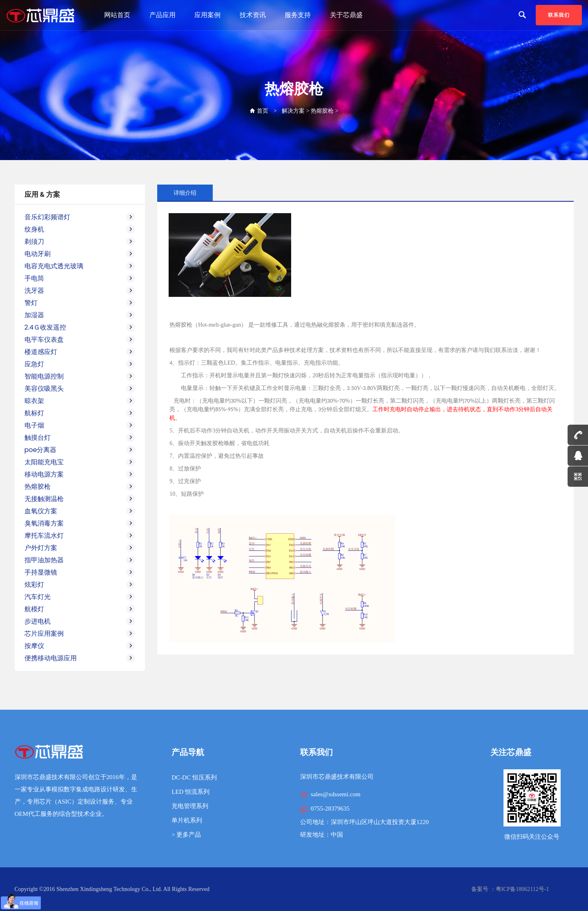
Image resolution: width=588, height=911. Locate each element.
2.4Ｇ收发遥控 (80, 327)
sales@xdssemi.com (336, 794)
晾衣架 (80, 401)
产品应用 (163, 15)
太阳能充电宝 (80, 462)
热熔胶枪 (322, 111)
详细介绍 (185, 193)
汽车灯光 (80, 597)
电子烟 (80, 425)
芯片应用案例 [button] (80, 634)
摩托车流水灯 (80, 536)
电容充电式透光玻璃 (80, 266)
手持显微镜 (80, 572)
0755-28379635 (330, 809)
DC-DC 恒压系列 (194, 777)
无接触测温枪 (80, 499)
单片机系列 (187, 820)
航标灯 (80, 413)
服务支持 (298, 15)
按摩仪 (80, 646)
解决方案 (293, 111)
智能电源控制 (80, 376)
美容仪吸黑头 (80, 389)
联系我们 (559, 15)
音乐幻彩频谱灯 (80, 217)
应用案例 (207, 15)
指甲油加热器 (80, 560)
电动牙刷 (80, 254)
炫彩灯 (80, 585)
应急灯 (80, 364)
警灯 (80, 303)
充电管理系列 (190, 806)
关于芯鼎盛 (346, 15)
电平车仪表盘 (80, 340)
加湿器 (80, 315)
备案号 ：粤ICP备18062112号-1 (510, 889)
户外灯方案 (80, 548)
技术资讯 (253, 15)
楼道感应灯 (80, 352)
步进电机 (80, 621)
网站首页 (117, 15)
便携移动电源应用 (80, 658)
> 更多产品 (186, 835)
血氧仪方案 (80, 511)
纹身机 (80, 229)
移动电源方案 (80, 474)
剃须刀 (80, 242)
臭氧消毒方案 (80, 523)
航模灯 (80, 609)
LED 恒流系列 (190, 792)
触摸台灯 (80, 438)
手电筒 (80, 278)
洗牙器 (80, 291)
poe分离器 (80, 450)
